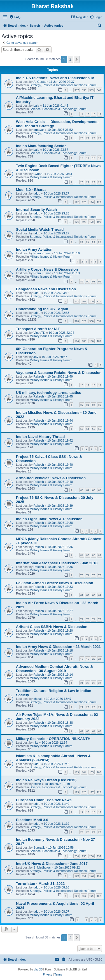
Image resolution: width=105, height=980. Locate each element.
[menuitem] (15, 17)
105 (84, 341)
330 (91, 321)
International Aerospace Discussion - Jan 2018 (57, 563)
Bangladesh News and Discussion (46, 289)
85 (100, 405)
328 (77, 321)
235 (84, 856)
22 (94, 138)
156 (91, 896)
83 (88, 405)
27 (100, 683)
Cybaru (38, 174)
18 (94, 158)
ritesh (37, 784)
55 (94, 429)
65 (94, 490)
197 (84, 222)
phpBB (38, 969)
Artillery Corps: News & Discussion (47, 269)
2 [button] (70, 59)
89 (82, 281)
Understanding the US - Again (42, 309)
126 (84, 792)
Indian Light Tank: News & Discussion (49, 519)
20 (82, 138)
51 (82, 242)
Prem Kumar (42, 253)
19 (100, 158)
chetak (38, 699)
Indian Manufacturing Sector (41, 146)
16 (94, 114)
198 (91, 222)
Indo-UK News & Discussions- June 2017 (52, 864)
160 (77, 876)
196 (77, 222)
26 (94, 683)
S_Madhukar (42, 867)
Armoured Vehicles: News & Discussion (51, 478)
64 (88, 490)
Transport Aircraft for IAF (38, 329)
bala (36, 106)
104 (77, 341)
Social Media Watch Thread (40, 229)
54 (100, 242)
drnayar (39, 130)
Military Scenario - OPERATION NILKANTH (53, 739)
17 (100, 114)
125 (99, 202)
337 (77, 90)
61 (82, 595)
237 (99, 856)
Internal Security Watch (36, 210)
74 (88, 575)
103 (77, 772)
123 (84, 202)
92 (100, 281)
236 (91, 856)
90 (88, 281)
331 (99, 321)
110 (99, 301)
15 (88, 114)
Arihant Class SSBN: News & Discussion (52, 627)
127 (91, 792)
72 (82, 619)
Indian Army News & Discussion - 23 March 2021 (58, 647)
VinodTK (39, 333)
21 (88, 138)
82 (82, 405)
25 (88, 683)
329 (84, 321)
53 (94, 242)
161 (84, 876)
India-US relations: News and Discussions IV (55, 78)
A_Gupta (39, 82)
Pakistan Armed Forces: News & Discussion (55, 583)
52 (88, 242)
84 (94, 405)
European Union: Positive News (44, 800)
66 (100, 490)
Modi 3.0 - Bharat (31, 190)
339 (91, 90)
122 (77, 202)
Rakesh (39, 376)
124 (91, 202)
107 (77, 301)
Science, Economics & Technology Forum (58, 109)
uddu (37, 193)
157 (99, 896)
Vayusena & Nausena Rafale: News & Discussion (59, 373)
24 (82, 683)
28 (100, 832)
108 (84, 301)
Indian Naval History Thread (40, 437)
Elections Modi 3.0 (32, 820)
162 (91, 876)
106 (91, 341)
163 (99, 876)
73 (82, 575)
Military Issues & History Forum (51, 177)
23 (100, 138)
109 (91, 301)
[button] (77, 59)
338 (84, 90)
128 (99, 792)
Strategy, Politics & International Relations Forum (63, 85)
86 (94, 555)
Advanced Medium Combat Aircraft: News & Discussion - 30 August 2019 (54, 669)
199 (99, 222)
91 (94, 281)
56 (100, 429)
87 (100, 555)
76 (100, 575)
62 (88, 595)
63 (82, 490)
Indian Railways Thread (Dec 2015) (46, 780)
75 (94, 575)
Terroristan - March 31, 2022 (40, 884)
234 (77, 856)
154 (77, 896)
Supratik (39, 847)
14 (82, 114)
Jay (36, 357)
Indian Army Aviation (34, 249)
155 (84, 896)
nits (36, 743)
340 (99, 90)
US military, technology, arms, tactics (49, 393)
